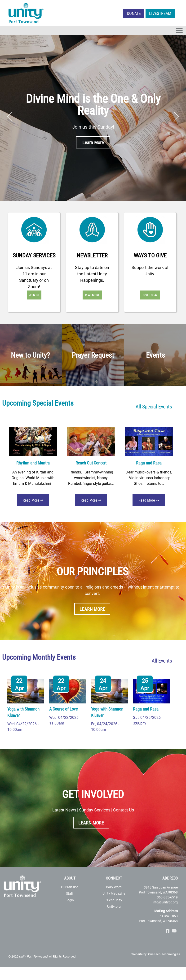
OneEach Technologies (164, 954)
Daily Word (114, 887)
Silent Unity (114, 900)
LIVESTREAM (160, 13)
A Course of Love (63, 709)
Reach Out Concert (91, 463)
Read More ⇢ (33, 500)
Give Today (150, 295)
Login (70, 900)
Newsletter (92, 255)
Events (155, 355)
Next (176, 117)
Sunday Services (34, 255)
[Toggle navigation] (179, 30)
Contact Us (124, 810)
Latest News (64, 810)
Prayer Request (93, 355)
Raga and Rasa (149, 463)
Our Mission (70, 887)
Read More (92, 295)
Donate (134, 13)
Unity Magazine (114, 893)
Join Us (34, 295)
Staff (70, 893)
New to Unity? (30, 355)
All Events (162, 661)
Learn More (93, 142)
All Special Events (154, 406)
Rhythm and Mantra (33, 463)
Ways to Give (150, 255)
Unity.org (114, 906)
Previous (10, 117)
